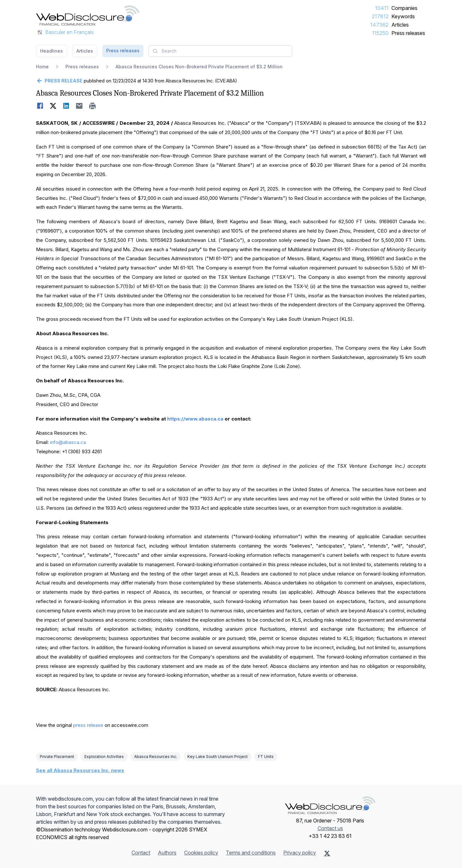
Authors (167, 853)
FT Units (266, 757)
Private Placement (57, 757)
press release (88, 725)
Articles (400, 25)
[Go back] (59, 81)
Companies (404, 8)
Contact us (330, 828)
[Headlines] (88, 15)
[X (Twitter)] (327, 853)
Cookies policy (201, 853)
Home (42, 67)
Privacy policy (300, 853)
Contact (141, 853)
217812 (380, 16)
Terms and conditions (251, 853)
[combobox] (220, 51)
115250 (380, 33)
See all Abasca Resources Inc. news (80, 770)
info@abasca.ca (68, 442)
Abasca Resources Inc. (156, 757)
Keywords (403, 16)
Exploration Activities (104, 757)
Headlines (51, 51)
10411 (382, 8)
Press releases (408, 33)
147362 (379, 25)
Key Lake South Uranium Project (218, 757)
